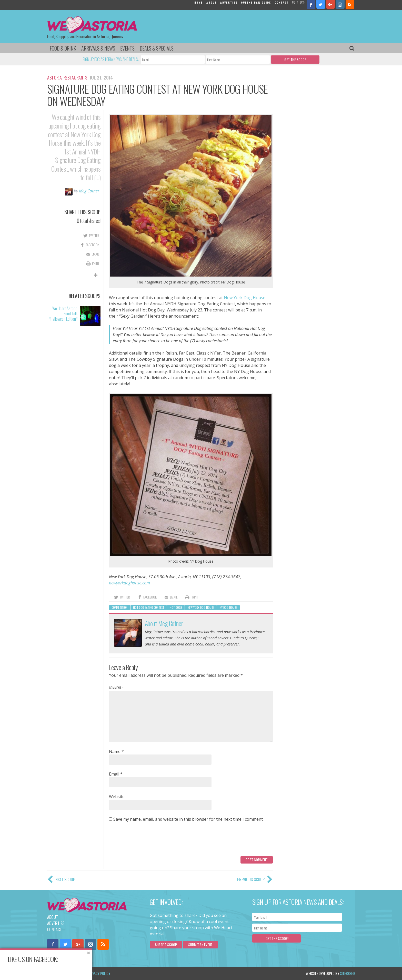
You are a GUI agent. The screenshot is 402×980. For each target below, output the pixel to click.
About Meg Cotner (164, 623)
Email (116, 774)
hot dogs (176, 607)
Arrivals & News (98, 48)
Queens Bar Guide (256, 2)
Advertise (229, 2)
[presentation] (148, 841)
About (212, 2)
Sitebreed (347, 973)
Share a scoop (166, 944)
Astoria (54, 77)
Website (117, 797)
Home (199, 2)
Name (116, 751)
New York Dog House (245, 298)
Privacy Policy (99, 973)
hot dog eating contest (149, 607)
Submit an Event (200, 944)
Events (127, 48)
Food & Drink (63, 48)
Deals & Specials (157, 48)
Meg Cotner (89, 191)
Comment (116, 688)
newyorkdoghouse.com (129, 583)
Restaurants (76, 77)
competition (120, 607)
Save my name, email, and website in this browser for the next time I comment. (188, 819)
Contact (282, 2)
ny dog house (228, 607)
